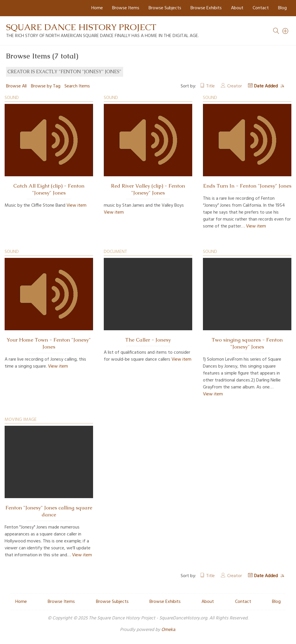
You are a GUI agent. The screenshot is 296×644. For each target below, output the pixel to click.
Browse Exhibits (206, 8)
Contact (261, 8)
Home (97, 8)
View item (76, 206)
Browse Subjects (165, 8)
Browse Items (126, 8)
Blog (282, 8)
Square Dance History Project (81, 27)
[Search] (286, 31)
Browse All (16, 86)
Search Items (77, 86)
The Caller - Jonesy (148, 340)
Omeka (168, 630)
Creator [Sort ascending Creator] (235, 86)
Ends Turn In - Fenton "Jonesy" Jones (247, 186)
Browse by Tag (46, 86)
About (237, 8)
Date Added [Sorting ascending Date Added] (267, 86)
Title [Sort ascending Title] (210, 86)
